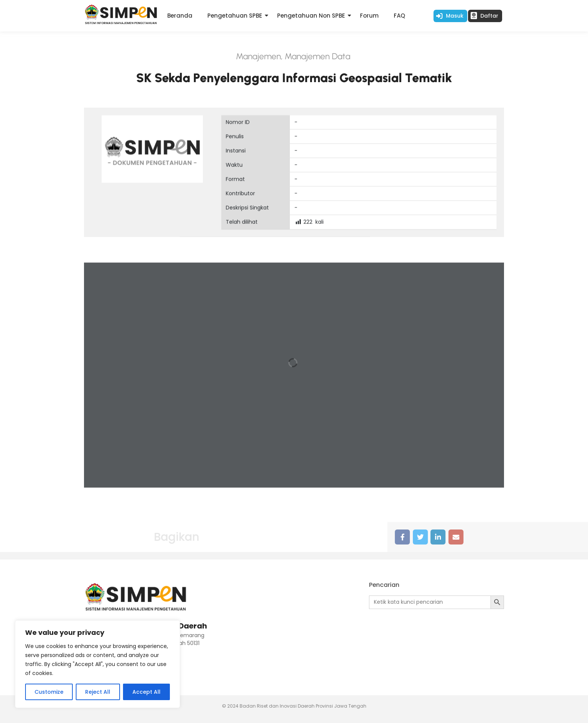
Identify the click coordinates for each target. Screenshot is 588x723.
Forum (369, 16)
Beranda (180, 16)
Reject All (98, 692)
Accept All (146, 692)
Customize (49, 692)
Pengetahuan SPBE (235, 16)
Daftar (489, 16)
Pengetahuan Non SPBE (311, 16)
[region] (97, 664)
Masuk (455, 16)
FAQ (399, 16)
